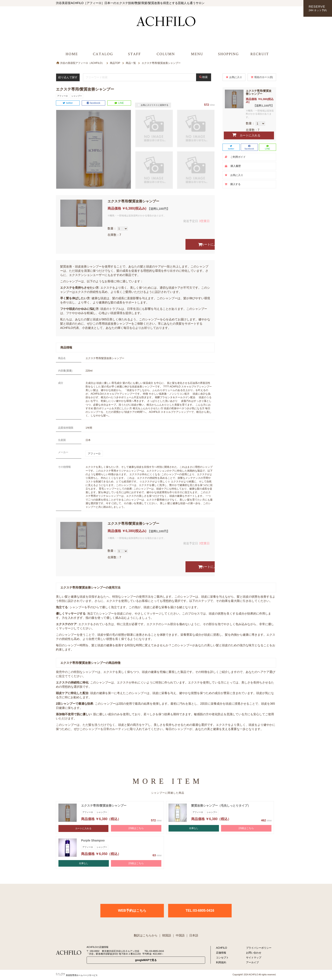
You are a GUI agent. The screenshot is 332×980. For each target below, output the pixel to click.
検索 (207, 77)
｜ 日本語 (192, 935)
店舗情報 (221, 953)
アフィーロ (62, 96)
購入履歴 (233, 166)
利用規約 (221, 962)
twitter (68, 103)
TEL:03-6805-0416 (200, 911)
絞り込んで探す (70, 77)
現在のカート (262, 77)
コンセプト (222, 958)
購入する (233, 184)
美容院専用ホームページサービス (77, 975)
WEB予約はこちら (132, 911)
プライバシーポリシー (259, 948)
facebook (94, 103)
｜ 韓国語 (165, 935)
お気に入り (234, 77)
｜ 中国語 (178, 935)
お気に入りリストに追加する (153, 105)
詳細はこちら (136, 829)
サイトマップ (254, 958)
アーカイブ (252, 962)
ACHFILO (221, 948)
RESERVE (318, 9)
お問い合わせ (254, 953)
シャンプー (77, 96)
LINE (119, 103)
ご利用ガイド (235, 157)
